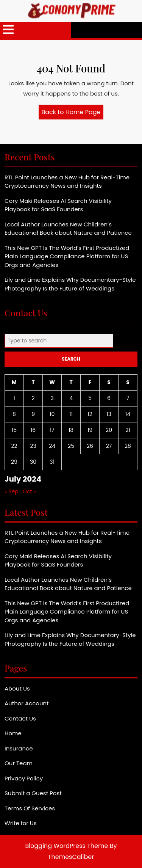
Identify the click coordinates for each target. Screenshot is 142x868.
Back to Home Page (73, 113)
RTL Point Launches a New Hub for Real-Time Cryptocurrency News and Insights (67, 182)
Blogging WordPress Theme (67, 846)
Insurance (19, 748)
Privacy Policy (24, 778)
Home (13, 733)
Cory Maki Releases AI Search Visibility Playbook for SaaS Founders (58, 205)
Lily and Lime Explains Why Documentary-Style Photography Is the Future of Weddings (70, 284)
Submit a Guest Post (33, 793)
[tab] (8, 30)
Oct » (29, 491)
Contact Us (20, 718)
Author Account (27, 703)
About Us (17, 688)
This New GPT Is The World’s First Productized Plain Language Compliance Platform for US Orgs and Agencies (67, 256)
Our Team (19, 763)
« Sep (12, 491)
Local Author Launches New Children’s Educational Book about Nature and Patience (68, 229)
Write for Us (21, 823)
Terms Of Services (30, 808)
